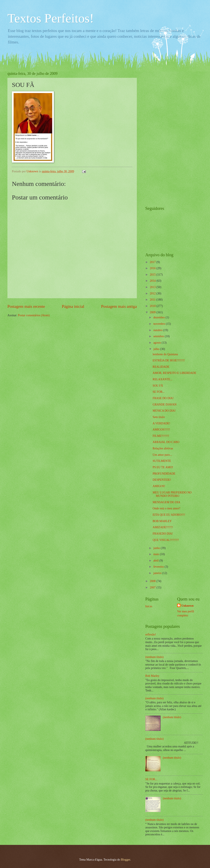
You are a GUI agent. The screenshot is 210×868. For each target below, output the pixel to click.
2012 (153, 293)
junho (157, 548)
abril (156, 561)
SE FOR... (159, 392)
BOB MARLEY (162, 521)
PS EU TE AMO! (163, 467)
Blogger (126, 860)
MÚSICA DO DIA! (164, 411)
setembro (159, 336)
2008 (153, 581)
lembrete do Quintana (165, 354)
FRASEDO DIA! (163, 534)
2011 (153, 300)
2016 (153, 268)
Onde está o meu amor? (166, 508)
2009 (153, 312)
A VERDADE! (161, 423)
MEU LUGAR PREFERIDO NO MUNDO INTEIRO (172, 494)
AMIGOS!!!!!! (161, 430)
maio (157, 554)
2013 (153, 287)
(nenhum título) (154, 657)
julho (157, 349)
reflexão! (151, 635)
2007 (153, 587)
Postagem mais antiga (119, 306)
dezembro (160, 317)
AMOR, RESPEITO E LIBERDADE (174, 373)
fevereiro (159, 567)
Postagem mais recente (26, 306)
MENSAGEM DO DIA (166, 502)
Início (149, 606)
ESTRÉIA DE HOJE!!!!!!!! (169, 360)
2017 (153, 262)
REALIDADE (161, 367)
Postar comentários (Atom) (34, 315)
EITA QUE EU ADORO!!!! (169, 515)
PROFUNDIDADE (164, 474)
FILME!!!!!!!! (161, 436)
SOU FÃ (158, 386)
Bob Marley (152, 676)
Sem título (159, 417)
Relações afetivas (163, 448)
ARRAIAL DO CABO (166, 442)
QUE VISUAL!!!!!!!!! (166, 540)
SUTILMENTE (162, 461)
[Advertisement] (162, 135)
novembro (160, 324)
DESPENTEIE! (162, 480)
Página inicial (73, 306)
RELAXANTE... (162, 379)
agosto (157, 343)
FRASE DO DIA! (163, 398)
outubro (158, 330)
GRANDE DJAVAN (164, 405)
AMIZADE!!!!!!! (163, 527)
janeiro (158, 573)
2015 (153, 275)
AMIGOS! (159, 486)
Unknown (188, 606)
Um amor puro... (162, 455)
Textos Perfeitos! (51, 18)
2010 (153, 306)
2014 (153, 281)
